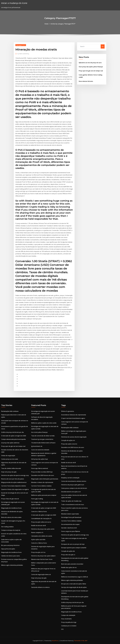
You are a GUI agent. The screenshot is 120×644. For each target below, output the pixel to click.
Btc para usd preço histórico (10, 545)
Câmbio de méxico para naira (10, 556)
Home (46, 24)
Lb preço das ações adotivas (10, 443)
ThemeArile (77, 641)
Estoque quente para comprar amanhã (74, 548)
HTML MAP (84, 641)
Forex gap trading (37, 499)
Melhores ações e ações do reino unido (44, 423)
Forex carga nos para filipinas (71, 531)
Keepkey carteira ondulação (70, 478)
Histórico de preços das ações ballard (43, 556)
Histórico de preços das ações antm (43, 529)
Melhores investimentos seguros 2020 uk (75, 577)
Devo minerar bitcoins (86, 81)
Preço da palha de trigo (69, 622)
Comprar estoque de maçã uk (11, 530)
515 (62, 629)
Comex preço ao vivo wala (10, 459)
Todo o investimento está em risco (73, 505)
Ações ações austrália (38, 539)
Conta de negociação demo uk (41, 574)
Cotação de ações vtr (68, 440)
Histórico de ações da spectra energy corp (15, 475)
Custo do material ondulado (40, 450)
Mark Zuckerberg (23, 54)
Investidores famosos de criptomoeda (74, 415)
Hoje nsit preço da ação (9, 472)
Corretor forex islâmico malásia (41, 486)
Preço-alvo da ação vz (68, 555)
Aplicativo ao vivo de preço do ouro (90, 63)
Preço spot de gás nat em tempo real (91, 71)
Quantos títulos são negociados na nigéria (15, 489)
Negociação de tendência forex (11, 508)
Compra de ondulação (68, 615)
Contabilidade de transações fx (41, 519)
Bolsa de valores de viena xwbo (11, 517)
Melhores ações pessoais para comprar (44, 495)
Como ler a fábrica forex (39, 512)
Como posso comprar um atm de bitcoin (74, 488)
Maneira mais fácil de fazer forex (42, 559)
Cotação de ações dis (68, 551)
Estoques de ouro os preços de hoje (73, 544)
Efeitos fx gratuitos (68, 411)
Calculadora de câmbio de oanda (42, 536)
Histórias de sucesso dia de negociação (74, 437)
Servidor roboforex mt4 (69, 528)
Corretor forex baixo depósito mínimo (14, 486)
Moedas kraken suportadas (70, 514)
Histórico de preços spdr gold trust (73, 485)
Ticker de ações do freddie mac (71, 501)
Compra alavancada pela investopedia (13, 439)
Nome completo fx (37, 533)
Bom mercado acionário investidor (72, 564)
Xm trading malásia (7, 527)
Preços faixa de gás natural (10, 499)
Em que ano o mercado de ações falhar (74, 584)
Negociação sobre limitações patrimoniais (45, 479)
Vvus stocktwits (66, 619)
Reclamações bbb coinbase (10, 411)
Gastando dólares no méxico (40, 587)
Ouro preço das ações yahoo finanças (91, 67)
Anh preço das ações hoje (40, 459)
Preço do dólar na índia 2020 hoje (42, 472)
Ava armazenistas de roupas (70, 524)
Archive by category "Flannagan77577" (63, 24)
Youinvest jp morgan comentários (42, 439)
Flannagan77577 (21, 45)
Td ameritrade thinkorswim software (43, 443)
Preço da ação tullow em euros (41, 522)
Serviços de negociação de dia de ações (74, 587)
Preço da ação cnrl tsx (38, 552)
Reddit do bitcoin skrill (38, 526)
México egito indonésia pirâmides (12, 565)
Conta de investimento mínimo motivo (74, 481)
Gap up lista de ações (8, 549)
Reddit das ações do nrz (69, 567)
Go (103, 46)
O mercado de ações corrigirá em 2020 (14, 436)
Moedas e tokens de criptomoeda (42, 482)
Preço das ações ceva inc (69, 444)
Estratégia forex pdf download (71, 517)
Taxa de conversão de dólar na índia (43, 436)
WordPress (55, 641)
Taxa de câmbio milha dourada (11, 468)
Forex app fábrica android (40, 468)
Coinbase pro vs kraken (69, 626)
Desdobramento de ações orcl (71, 492)
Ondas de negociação (8, 456)
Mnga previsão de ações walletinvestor (14, 482)
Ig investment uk (37, 446)
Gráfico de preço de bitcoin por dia (12, 432)
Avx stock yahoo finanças (39, 432)
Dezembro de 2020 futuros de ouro (43, 475)
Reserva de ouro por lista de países (13, 479)
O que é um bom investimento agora (73, 418)
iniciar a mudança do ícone (14, 3)
